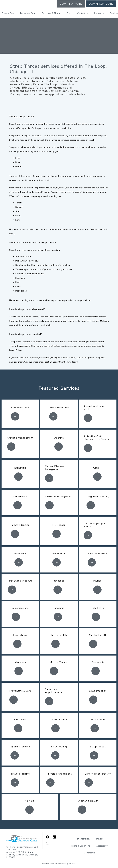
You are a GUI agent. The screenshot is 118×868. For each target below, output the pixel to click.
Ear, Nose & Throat (51, 13)
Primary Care (8, 13)
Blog (69, 13)
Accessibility (102, 846)
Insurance (99, 13)
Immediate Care (28, 13)
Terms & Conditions (80, 846)
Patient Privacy (83, 839)
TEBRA (72, 864)
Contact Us (83, 13)
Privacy (100, 839)
